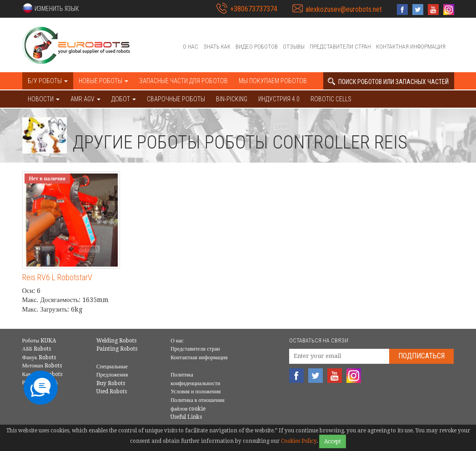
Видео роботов (257, 47)
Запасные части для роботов (183, 81)
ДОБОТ (124, 99)
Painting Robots (117, 349)
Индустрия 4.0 (279, 99)
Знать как (217, 47)
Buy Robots (111, 383)
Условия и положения (195, 392)
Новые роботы (103, 81)
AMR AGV (85, 99)
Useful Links (186, 417)
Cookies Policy (299, 441)
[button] (50, 8)
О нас (190, 47)
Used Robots (112, 392)
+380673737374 (254, 9)
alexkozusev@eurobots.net (344, 9)
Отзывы (294, 47)
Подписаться (421, 356)
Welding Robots (116, 341)
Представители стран (340, 47)
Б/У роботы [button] (48, 81)
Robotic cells (331, 99)
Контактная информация (411, 47)
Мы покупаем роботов (273, 81)
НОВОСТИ (44, 99)
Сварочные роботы (176, 99)
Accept (333, 441)
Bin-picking (232, 99)
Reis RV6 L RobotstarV (57, 277)
